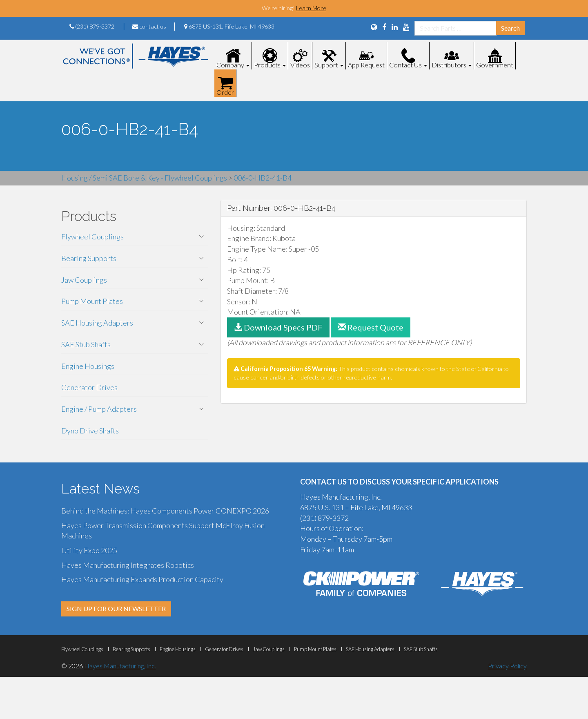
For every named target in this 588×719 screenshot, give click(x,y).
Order (225, 92)
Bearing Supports (89, 258)
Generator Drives (89, 387)
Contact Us (408, 65)
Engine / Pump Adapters (99, 409)
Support (329, 65)
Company (233, 65)
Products (270, 65)
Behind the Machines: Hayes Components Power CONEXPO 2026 (165, 511)
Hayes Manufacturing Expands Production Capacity (142, 579)
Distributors (452, 65)
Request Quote (371, 327)
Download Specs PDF (278, 327)
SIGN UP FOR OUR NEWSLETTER (116, 608)
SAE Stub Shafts (86, 344)
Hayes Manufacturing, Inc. (120, 666)
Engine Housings (88, 366)
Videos (300, 65)
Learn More (311, 8)
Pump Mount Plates (92, 301)
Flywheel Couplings (92, 237)
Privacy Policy (507, 666)
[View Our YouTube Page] (406, 27)
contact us (149, 26)
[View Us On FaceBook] (384, 27)
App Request (366, 65)
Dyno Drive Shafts (90, 431)
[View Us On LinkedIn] (395, 27)
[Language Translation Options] (374, 27)
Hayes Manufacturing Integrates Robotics (128, 565)
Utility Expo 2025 (89, 550)
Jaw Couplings (84, 280)
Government (495, 65)
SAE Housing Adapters (97, 323)
